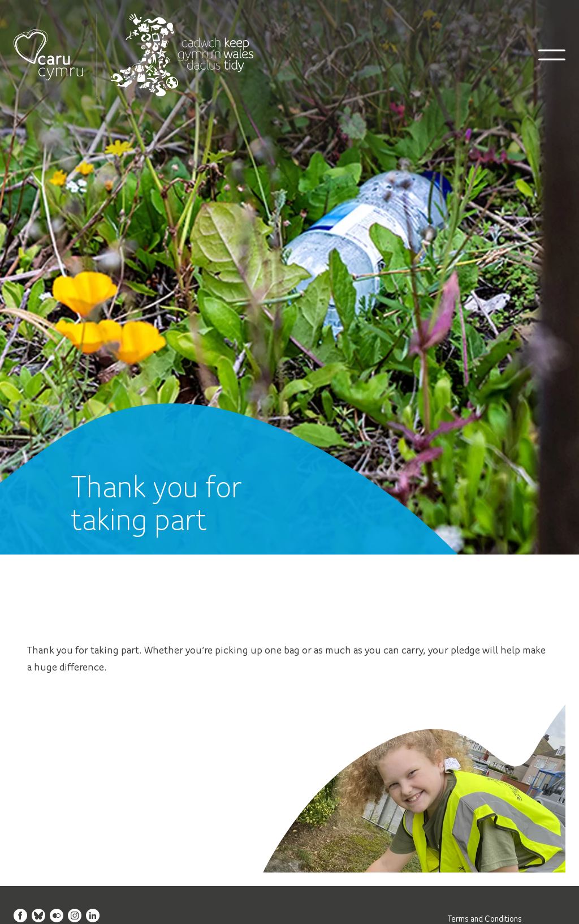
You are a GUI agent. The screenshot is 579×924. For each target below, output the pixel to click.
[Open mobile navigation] (552, 55)
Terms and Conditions (485, 918)
